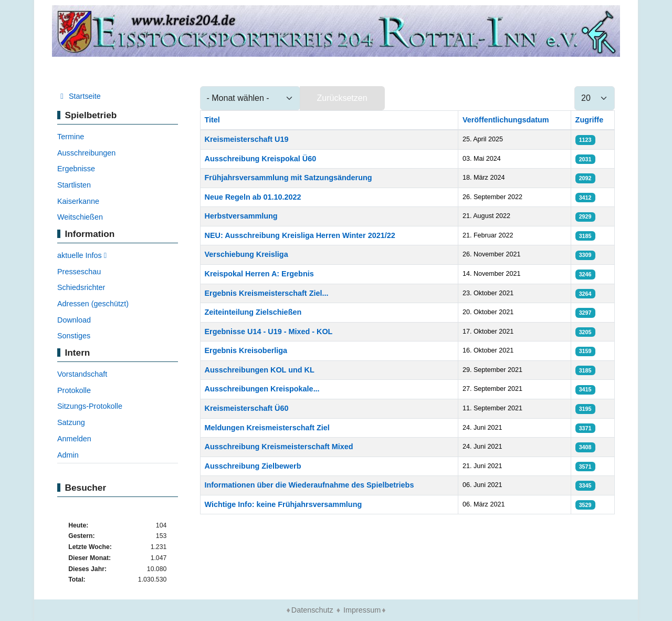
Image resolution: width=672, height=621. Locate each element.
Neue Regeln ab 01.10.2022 (253, 197)
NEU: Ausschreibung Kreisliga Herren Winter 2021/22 (300, 235)
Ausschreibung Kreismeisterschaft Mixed (279, 447)
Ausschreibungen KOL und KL (260, 370)
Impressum (362, 610)
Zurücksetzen (342, 98)
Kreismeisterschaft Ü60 (247, 408)
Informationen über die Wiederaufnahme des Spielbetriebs (309, 485)
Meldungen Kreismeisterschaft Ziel (267, 428)
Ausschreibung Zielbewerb (253, 466)
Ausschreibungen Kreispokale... (262, 389)
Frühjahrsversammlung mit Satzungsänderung (288, 178)
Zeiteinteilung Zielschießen (253, 312)
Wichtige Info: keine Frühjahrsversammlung (283, 504)
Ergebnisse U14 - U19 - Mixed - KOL (269, 332)
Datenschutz (312, 610)
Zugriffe (590, 120)
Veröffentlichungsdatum (506, 120)
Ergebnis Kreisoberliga (246, 350)
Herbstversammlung (241, 216)
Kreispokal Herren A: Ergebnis (259, 274)
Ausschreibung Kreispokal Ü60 (261, 159)
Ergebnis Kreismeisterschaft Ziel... (267, 293)
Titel (212, 120)
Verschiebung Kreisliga (246, 254)
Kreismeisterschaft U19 (247, 139)
